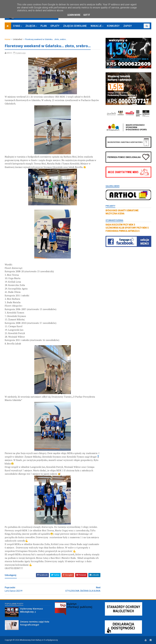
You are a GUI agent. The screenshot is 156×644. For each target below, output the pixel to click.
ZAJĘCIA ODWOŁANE (75, 26)
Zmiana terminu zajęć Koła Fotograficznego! (35, 623)
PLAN (44, 26)
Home (8, 39)
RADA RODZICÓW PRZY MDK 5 (120, 225)
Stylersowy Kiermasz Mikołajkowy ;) (32, 610)
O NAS (17, 26)
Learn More (74, 15)
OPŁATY (55, 26)
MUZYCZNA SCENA (115, 214)
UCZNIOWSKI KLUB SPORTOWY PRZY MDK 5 (127, 228)
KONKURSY (113, 26)
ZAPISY (128, 26)
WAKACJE (96, 26)
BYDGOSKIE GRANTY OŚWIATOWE (122, 211)
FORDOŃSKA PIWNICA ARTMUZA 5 (122, 231)
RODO (139, 31)
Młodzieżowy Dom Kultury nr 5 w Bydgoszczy (39, 640)
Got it (87, 15)
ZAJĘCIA (30, 26)
